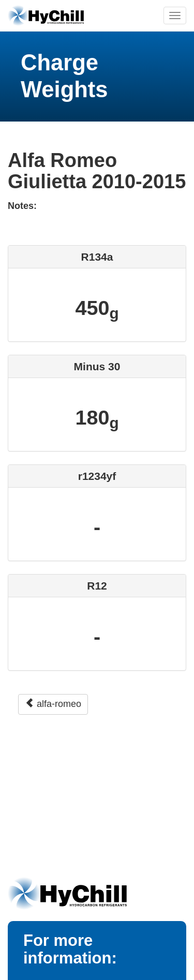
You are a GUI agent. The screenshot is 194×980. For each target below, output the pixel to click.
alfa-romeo (53, 704)
